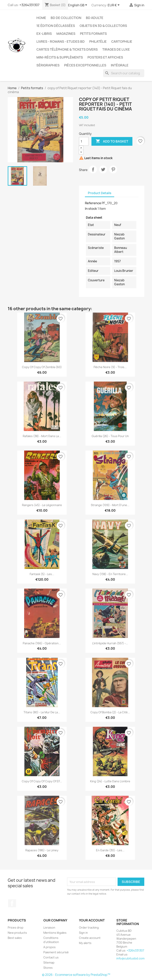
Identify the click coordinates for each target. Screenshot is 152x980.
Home (41, 18)
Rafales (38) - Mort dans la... (42, 436)
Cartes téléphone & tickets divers (67, 49)
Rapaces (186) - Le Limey (42, 850)
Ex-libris (44, 34)
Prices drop (16, 928)
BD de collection (66, 18)
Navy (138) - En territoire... (110, 574)
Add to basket (112, 141)
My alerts (85, 943)
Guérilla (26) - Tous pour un (110, 436)
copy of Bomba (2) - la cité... (110, 712)
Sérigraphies (48, 65)
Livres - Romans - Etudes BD (61, 42)
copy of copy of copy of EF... (42, 781)
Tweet (103, 169)
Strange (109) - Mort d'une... (110, 505)
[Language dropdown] (78, 5)
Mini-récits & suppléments (60, 57)
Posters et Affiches (105, 57)
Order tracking (89, 928)
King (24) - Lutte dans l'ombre (110, 781)
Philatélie (98, 42)
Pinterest (113, 169)
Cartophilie (122, 42)
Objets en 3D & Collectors (103, 26)
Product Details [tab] (100, 193)
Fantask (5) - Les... (42, 574)
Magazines (66, 34)
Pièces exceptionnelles (85, 65)
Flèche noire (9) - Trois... (110, 367)
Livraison (49, 928)
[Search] (124, 73)
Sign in (83, 933)
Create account (90, 938)
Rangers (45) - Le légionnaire (42, 505)
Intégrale (120, 65)
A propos (49, 947)
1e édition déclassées (56, 26)
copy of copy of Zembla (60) (42, 367)
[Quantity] (84, 141)
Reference (93, 203)
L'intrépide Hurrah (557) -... (110, 643)
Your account (92, 920)
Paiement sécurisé (56, 952)
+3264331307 (29, 5)
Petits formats (93, 34)
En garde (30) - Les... (110, 850)
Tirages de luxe (116, 49)
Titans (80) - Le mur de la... (42, 712)
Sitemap (49, 963)
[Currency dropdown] (114, 5)
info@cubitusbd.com (130, 958)
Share (93, 169)
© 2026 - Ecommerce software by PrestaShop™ (76, 975)
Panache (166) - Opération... (42, 643)
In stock (91, 209)
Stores (48, 968)
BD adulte (95, 18)
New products (17, 933)
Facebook (12, 903)
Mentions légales (55, 933)
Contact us (51, 957)
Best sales (15, 938)
